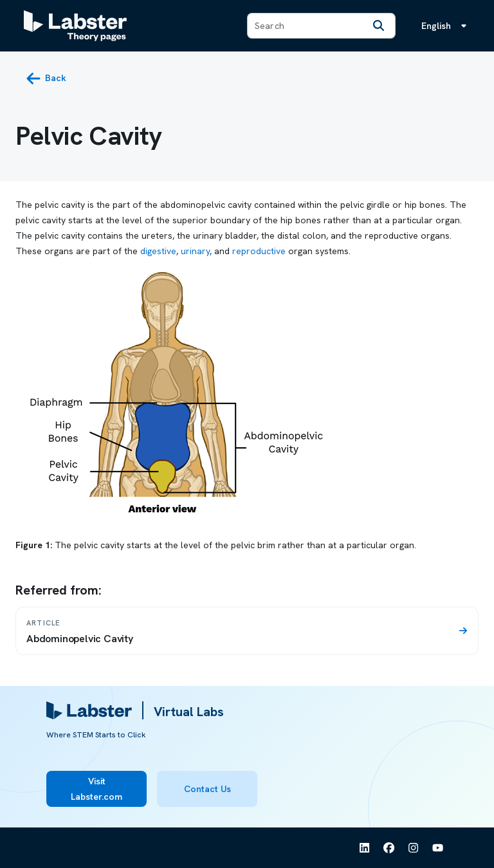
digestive (158, 251)
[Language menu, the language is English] (446, 26)
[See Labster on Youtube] (438, 848)
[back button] (46, 78)
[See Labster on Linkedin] (365, 848)
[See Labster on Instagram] (414, 848)
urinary (195, 251)
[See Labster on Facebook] (389, 848)
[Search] (378, 26)
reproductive (259, 251)
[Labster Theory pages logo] (75, 26)
